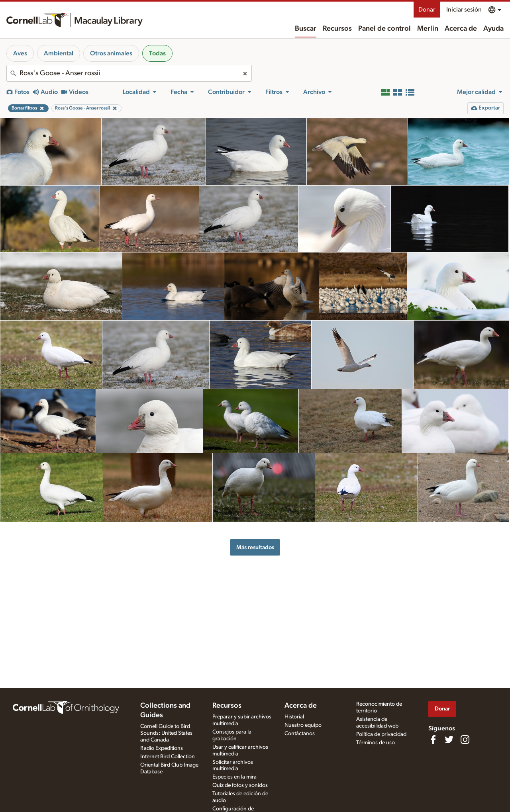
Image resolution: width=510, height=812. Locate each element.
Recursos (337, 29)
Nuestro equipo (303, 725)
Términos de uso (376, 743)
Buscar (306, 29)
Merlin (428, 29)
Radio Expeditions (162, 748)
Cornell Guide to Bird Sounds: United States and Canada (166, 733)
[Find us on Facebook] (433, 740)
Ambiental (59, 53)
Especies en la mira (234, 777)
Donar (427, 10)
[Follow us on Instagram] (465, 740)
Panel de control (384, 29)
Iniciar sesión (464, 10)
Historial (294, 717)
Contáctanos (300, 734)
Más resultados (255, 547)
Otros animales (111, 53)
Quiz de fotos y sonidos (240, 785)
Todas (157, 53)
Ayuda (493, 29)
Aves (20, 53)
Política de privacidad (381, 734)
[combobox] (129, 73)
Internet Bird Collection (168, 757)
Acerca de (461, 29)
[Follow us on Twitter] (449, 740)
